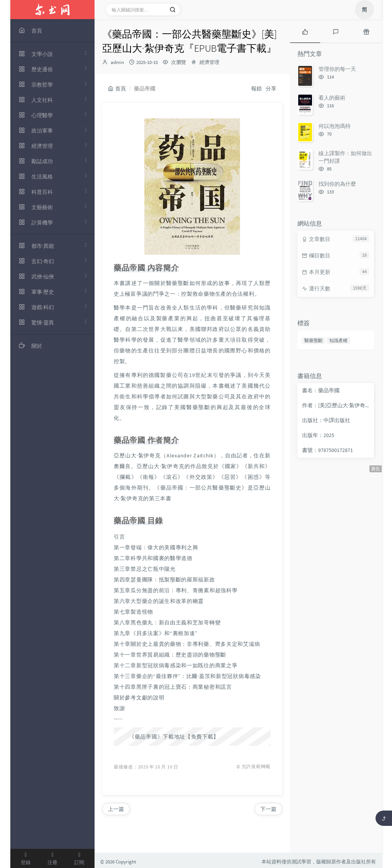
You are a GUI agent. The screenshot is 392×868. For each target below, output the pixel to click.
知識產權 (338, 340)
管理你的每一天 (337, 69)
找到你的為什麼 (337, 184)
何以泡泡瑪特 (335, 126)
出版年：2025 (318, 435)
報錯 (256, 88)
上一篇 (116, 809)
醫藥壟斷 (314, 340)
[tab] (305, 31)
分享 (271, 88)
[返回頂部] (384, 818)
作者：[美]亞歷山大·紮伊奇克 (336, 405)
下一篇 (268, 809)
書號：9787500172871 (327, 450)
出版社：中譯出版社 (326, 420)
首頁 (117, 88)
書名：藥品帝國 (321, 390)
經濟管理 (209, 62)
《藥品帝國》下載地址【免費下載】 (174, 737)
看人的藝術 (332, 98)
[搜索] (173, 10)
